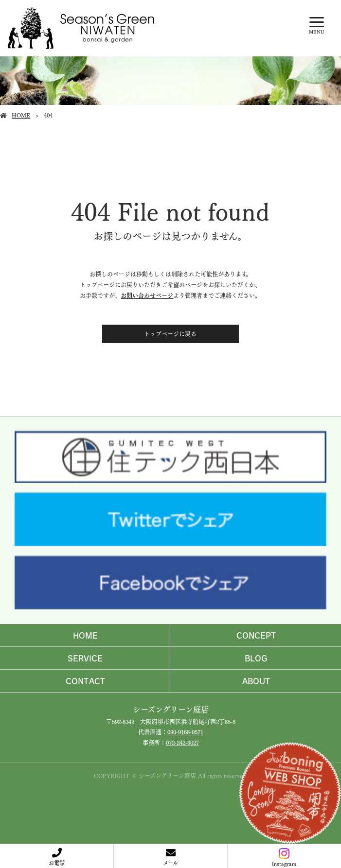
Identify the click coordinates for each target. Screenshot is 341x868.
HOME (21, 115)
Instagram (284, 858)
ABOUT (256, 681)
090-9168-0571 (185, 732)
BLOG (256, 658)
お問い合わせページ (147, 295)
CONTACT (85, 681)
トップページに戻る (170, 334)
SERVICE (85, 658)
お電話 (57, 862)
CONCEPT (256, 635)
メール (170, 862)
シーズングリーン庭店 (171, 709)
